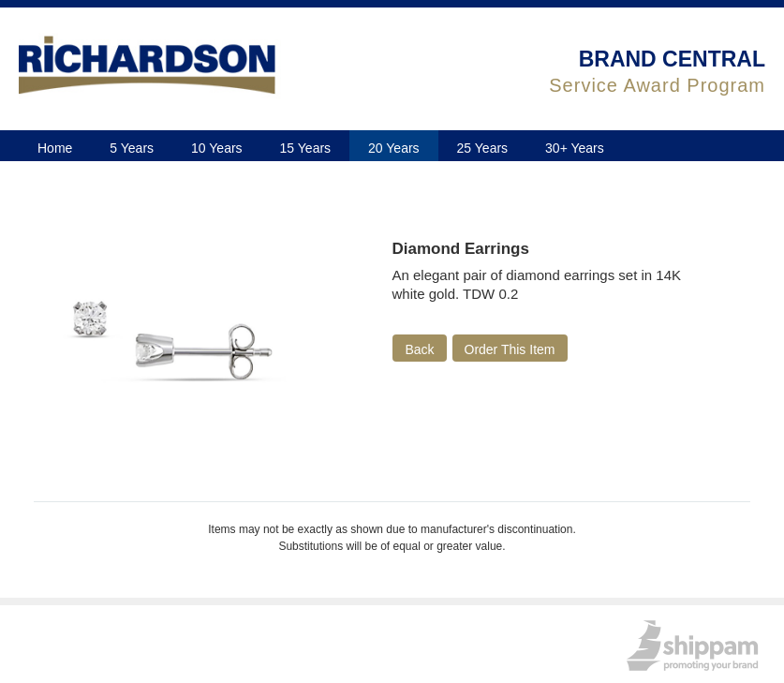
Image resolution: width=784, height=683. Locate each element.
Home (55, 148)
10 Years (217, 148)
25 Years (483, 148)
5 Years (132, 148)
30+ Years (575, 148)
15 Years (306, 148)
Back (419, 349)
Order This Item (510, 349)
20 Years (394, 148)
